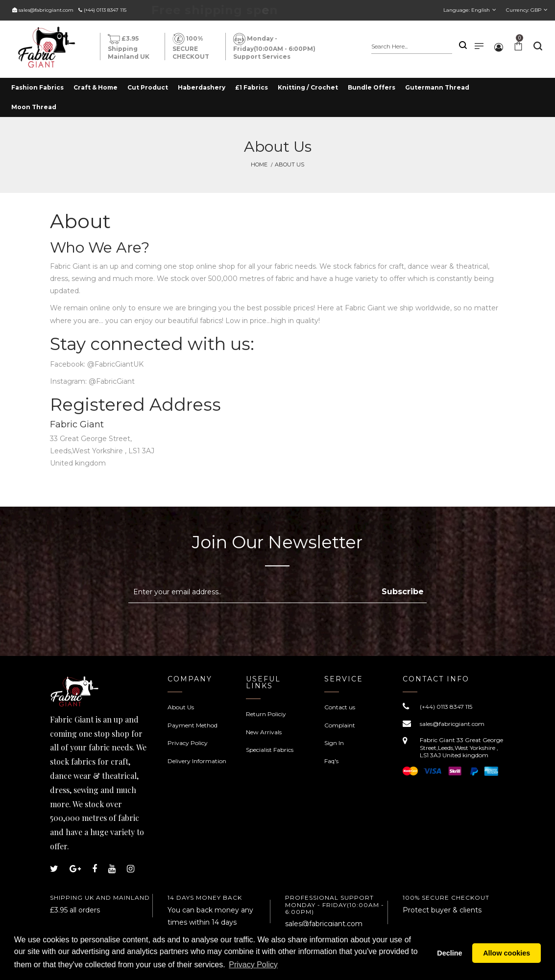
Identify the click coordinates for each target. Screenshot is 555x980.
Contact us (340, 707)
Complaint (340, 725)
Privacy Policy (188, 743)
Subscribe (403, 592)
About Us (181, 707)
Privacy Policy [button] (253, 965)
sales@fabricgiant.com (46, 10)
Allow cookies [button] (507, 953)
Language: (467, 10)
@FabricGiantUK (115, 364)
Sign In (334, 743)
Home (259, 164)
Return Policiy (266, 714)
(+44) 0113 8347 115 (105, 10)
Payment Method (193, 725)
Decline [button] (449, 953)
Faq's (331, 761)
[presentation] (211, 627)
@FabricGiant (112, 381)
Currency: (524, 10)
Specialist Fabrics (270, 750)
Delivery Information (197, 761)
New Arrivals (264, 732)
